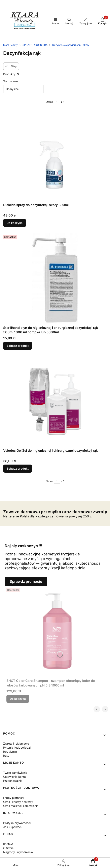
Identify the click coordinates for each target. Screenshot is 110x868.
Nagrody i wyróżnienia (18, 852)
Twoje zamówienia (15, 773)
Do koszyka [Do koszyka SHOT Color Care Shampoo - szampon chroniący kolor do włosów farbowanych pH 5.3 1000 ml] (18, 699)
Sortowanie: (11, 81)
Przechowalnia (13, 781)
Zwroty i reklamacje (16, 743)
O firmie (8, 848)
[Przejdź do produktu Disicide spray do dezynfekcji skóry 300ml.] (55, 156)
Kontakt (8, 844)
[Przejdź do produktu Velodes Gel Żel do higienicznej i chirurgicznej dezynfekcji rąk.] (55, 401)
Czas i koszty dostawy (18, 802)
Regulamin (10, 752)
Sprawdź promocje (26, 581)
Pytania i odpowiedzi (17, 747)
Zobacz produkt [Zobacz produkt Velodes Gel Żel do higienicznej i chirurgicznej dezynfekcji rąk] (18, 468)
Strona (49, 102)
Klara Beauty (10, 45)
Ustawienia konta (14, 777)
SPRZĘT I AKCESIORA (35, 45)
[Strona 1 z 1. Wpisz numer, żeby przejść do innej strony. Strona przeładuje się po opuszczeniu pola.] (57, 102)
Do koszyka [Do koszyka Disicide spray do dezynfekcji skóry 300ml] (15, 223)
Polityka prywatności (17, 823)
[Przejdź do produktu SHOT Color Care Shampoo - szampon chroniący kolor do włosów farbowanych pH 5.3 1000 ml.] (57, 632)
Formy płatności (14, 798)
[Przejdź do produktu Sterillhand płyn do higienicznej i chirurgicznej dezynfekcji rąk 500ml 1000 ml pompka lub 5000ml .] (55, 279)
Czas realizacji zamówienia (21, 806)
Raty (6, 756)
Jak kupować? (13, 827)
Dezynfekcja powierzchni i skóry (71, 45)
